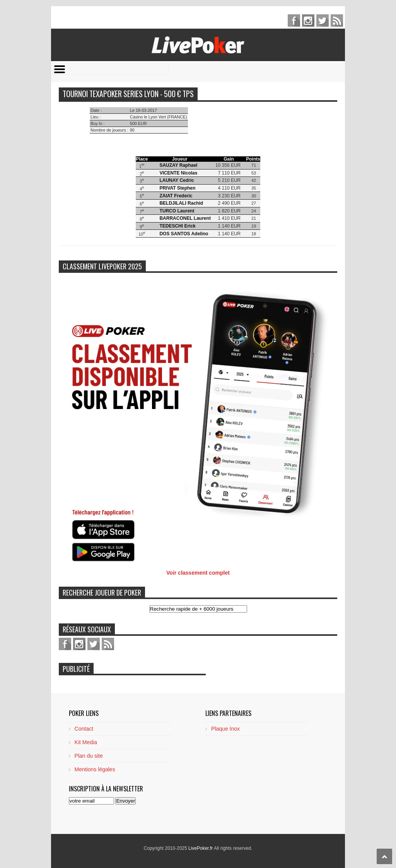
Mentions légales (95, 769)
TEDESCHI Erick (177, 226)
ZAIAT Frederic (176, 196)
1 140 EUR (230, 226)
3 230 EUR (230, 196)
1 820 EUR (230, 211)
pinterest (308, 21)
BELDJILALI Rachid (181, 203)
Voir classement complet (198, 573)
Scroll (384, 856)
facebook (294, 21)
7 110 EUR (230, 173)
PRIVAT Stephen (177, 188)
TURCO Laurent (177, 211)
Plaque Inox (225, 729)
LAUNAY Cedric (177, 180)
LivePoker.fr (201, 848)
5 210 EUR (230, 180)
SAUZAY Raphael (178, 165)
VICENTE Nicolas (178, 173)
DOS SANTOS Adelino (184, 234)
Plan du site (89, 756)
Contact (84, 729)
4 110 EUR (230, 188)
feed (337, 21)
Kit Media (86, 742)
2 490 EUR (230, 203)
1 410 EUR (230, 218)
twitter (323, 21)
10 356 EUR (228, 165)
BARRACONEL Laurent (185, 218)
